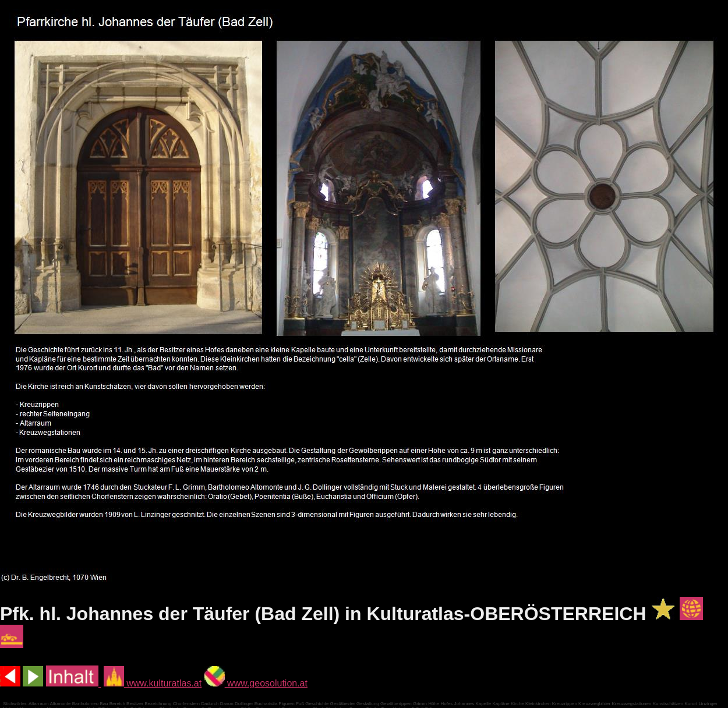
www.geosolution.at (256, 683)
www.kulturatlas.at (153, 683)
